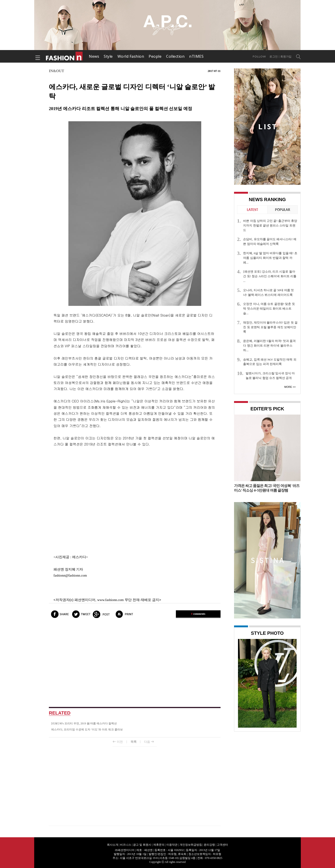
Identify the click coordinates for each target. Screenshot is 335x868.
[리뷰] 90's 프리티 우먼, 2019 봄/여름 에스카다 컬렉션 (84, 723)
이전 (118, 742)
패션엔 (64, 56)
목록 (134, 742)
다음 (149, 742)
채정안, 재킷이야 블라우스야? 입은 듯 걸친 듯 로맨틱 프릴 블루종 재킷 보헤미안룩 (270, 327)
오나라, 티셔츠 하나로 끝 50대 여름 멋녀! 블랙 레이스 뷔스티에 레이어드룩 (268, 292)
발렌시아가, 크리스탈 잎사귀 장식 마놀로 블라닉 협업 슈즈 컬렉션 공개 (270, 376)
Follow (259, 56)
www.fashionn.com (111, 600)
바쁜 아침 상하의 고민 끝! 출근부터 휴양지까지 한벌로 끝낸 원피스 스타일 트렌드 (270, 225)
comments (198, 614)
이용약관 (172, 845)
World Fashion (131, 56)
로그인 (274, 57)
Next (292, 683)
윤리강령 (209, 845)
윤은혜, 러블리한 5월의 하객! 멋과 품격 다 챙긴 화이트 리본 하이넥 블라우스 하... (269, 346)
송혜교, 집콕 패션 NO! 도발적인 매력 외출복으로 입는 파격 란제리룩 (270, 362)
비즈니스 (126, 845)
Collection (175, 56)
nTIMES (196, 56)
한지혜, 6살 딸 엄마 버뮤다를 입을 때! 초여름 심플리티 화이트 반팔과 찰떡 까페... (270, 258)
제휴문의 (159, 845)
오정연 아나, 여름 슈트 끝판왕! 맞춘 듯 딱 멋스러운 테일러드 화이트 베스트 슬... (269, 309)
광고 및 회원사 (142, 845)
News (94, 56)
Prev (243, 683)
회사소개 (113, 845)
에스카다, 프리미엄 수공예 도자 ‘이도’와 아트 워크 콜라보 (87, 730)
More (288, 387)
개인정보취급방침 (191, 845)
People (155, 56)
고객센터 (222, 845)
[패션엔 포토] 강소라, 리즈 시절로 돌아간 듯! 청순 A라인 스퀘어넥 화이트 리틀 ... (270, 276)
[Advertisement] (135, 501)
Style (108, 56)
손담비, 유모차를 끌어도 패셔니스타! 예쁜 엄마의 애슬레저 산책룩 (270, 241)
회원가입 (286, 57)
